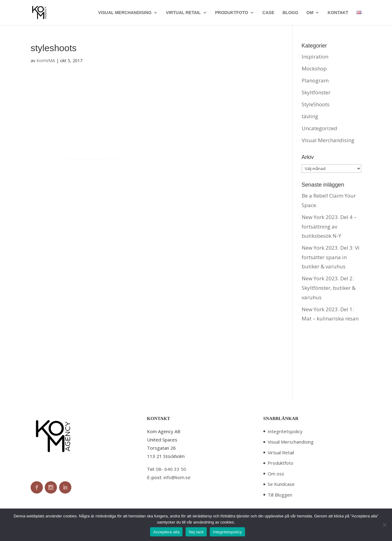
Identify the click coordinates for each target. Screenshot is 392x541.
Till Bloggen (280, 495)
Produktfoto (281, 463)
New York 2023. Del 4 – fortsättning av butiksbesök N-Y (329, 226)
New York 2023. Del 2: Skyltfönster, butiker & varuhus (329, 288)
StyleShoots (316, 104)
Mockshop (314, 68)
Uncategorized (319, 128)
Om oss (276, 474)
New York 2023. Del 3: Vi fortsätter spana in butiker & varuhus (331, 257)
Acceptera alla (166, 532)
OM (310, 13)
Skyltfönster (316, 92)
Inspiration (315, 57)
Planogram (315, 80)
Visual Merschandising (291, 442)
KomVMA (46, 61)
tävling (310, 116)
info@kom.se (177, 477)
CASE (268, 13)
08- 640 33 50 (171, 469)
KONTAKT (338, 13)
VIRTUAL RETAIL (183, 13)
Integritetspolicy (285, 431)
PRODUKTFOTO (232, 13)
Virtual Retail (281, 452)
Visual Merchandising (328, 140)
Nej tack (196, 532)
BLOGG (290, 13)
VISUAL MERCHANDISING (125, 13)
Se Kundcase (281, 484)
